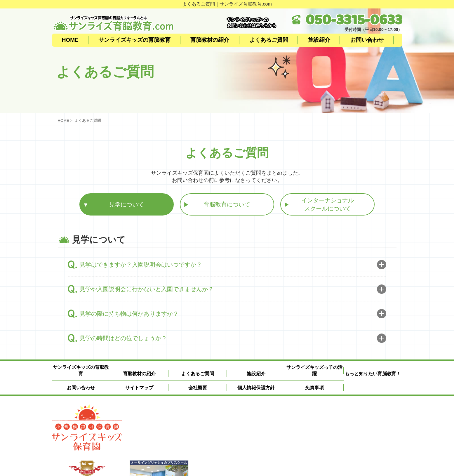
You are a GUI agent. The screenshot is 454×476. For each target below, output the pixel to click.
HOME (70, 40)
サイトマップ (139, 388)
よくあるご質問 (269, 40)
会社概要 (198, 388)
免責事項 (314, 388)
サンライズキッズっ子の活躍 (314, 370)
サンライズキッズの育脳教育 (134, 40)
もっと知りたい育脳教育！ (373, 374)
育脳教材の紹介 (210, 40)
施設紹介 (319, 40)
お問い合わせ (367, 40)
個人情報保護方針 (256, 388)
